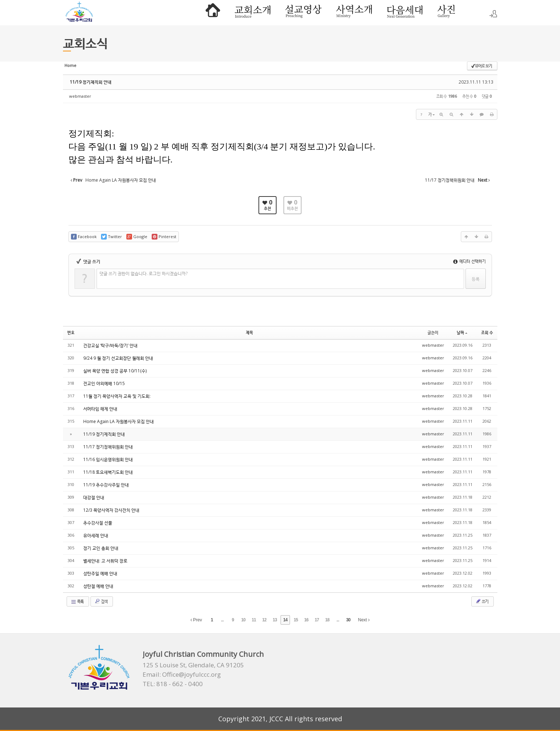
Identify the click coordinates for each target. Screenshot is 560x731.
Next (364, 620)
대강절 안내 (94, 497)
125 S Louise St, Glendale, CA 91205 (193, 665)
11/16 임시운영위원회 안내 (108, 459)
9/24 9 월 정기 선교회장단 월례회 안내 (118, 358)
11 (254, 620)
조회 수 (487, 332)
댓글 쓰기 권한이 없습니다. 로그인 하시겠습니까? (144, 273)
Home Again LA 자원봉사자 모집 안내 (119, 421)
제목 (249, 332)
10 (243, 620)
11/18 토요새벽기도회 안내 (108, 472)
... (222, 620)
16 (306, 620)
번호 (71, 332)
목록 (77, 601)
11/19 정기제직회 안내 (91, 82)
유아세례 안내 (96, 535)
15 (296, 620)
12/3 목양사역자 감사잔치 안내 (111, 510)
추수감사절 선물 (98, 523)
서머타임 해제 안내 (100, 409)
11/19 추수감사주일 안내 (106, 485)
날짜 (462, 332)
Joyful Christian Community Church (203, 654)
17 (317, 620)
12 (264, 620)
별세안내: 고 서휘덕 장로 (105, 561)
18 (327, 620)
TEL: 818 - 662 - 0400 (173, 684)
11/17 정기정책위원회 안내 (108, 447)
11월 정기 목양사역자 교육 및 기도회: (117, 396)
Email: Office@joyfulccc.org (182, 675)
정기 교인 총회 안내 (101, 548)
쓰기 (482, 601)
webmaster (80, 96)
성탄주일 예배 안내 (100, 573)
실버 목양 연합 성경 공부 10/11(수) (115, 371)
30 (348, 620)
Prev (196, 620)
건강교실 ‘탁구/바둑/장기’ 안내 (110, 345)
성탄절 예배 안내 (98, 586)
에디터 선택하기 (470, 261)
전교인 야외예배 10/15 (104, 383)
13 (275, 620)
